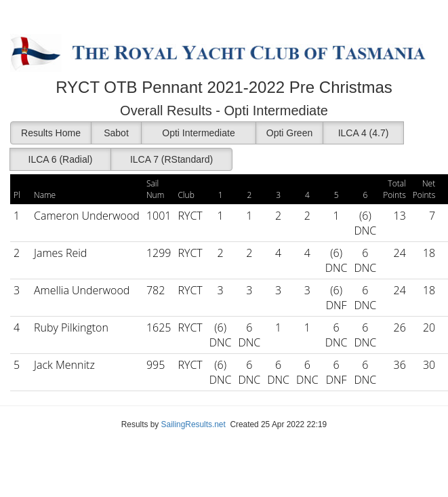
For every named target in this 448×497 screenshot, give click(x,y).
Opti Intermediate (198, 133)
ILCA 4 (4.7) (364, 133)
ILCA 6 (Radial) (61, 159)
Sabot (116, 133)
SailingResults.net (194, 424)
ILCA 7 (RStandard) (171, 159)
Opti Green (289, 133)
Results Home (51, 133)
